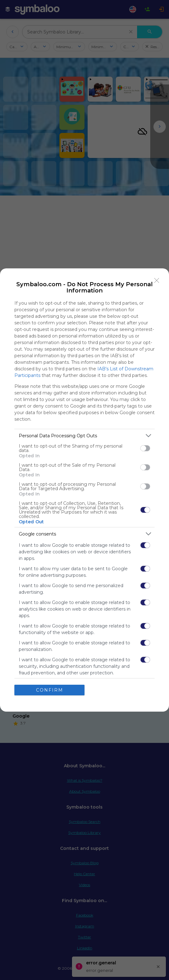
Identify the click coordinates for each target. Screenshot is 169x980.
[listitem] (84, 436)
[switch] (145, 448)
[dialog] (84, 490)
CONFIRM (50, 690)
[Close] (157, 281)
